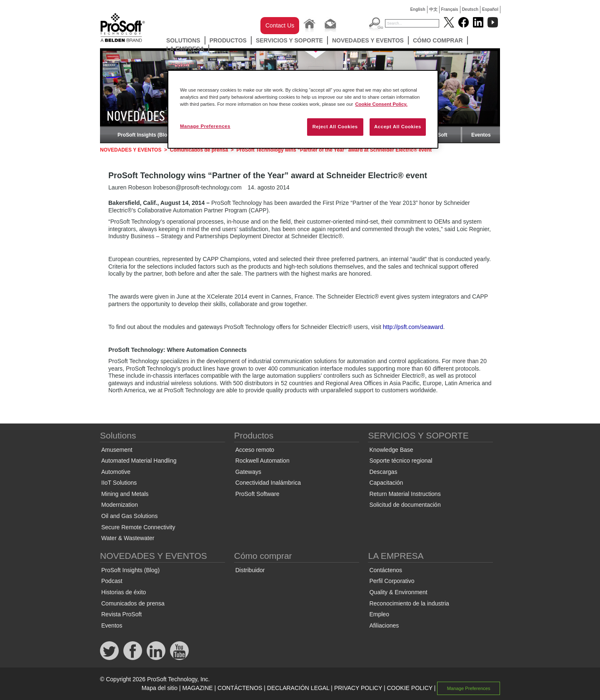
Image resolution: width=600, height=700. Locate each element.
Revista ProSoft (121, 614)
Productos (228, 40)
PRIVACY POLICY (358, 688)
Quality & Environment (398, 592)
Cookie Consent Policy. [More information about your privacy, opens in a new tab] (381, 104)
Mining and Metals (125, 494)
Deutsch (470, 9)
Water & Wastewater (128, 538)
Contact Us (280, 25)
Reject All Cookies (335, 127)
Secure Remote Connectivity (138, 527)
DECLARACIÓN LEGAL (298, 688)
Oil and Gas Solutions (129, 516)
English (417, 9)
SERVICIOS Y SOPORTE (289, 40)
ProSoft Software (257, 494)
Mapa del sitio (160, 688)
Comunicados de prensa (199, 150)
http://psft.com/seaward (413, 327)
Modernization (120, 505)
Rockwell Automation (262, 461)
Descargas (383, 472)
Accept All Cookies (398, 127)
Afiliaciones (384, 625)
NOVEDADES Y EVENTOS (368, 40)
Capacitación (386, 483)
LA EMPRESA (185, 49)
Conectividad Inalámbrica (268, 483)
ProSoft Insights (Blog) (145, 135)
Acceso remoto (255, 450)
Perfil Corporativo (392, 581)
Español (490, 9)
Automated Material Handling (139, 461)
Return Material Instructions (405, 494)
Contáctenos (386, 570)
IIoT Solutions (119, 483)
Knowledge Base (391, 450)
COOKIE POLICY (409, 688)
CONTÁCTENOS (240, 688)
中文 (433, 9)
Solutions (183, 40)
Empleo (379, 614)
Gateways (248, 472)
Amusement (117, 450)
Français (450, 9)
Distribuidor (250, 570)
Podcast (112, 581)
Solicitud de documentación (405, 505)
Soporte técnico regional (401, 461)
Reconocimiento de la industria (409, 603)
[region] (303, 109)
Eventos (481, 135)
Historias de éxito (124, 592)
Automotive (116, 472)
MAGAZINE (198, 688)
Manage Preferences (469, 688)
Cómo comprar (438, 40)
